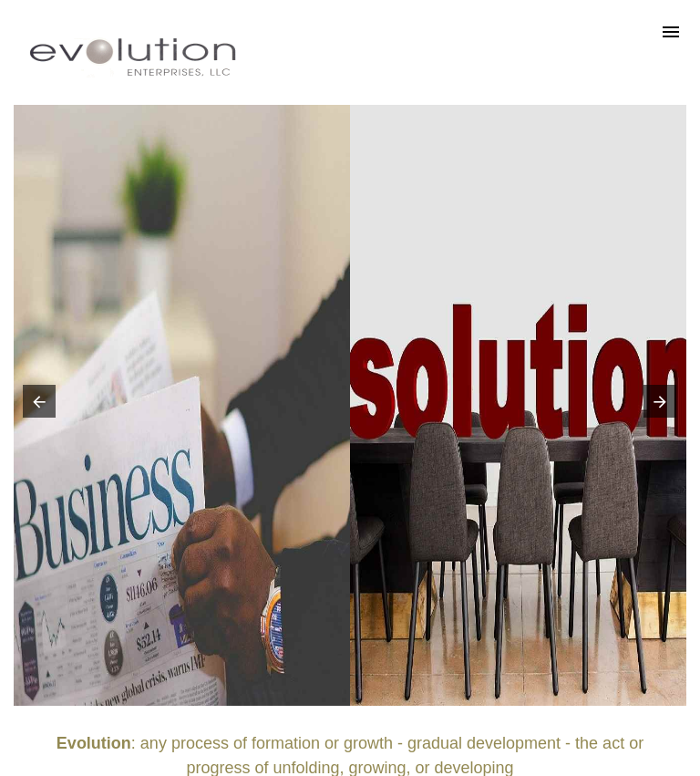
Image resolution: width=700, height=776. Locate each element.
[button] (35, 406)
